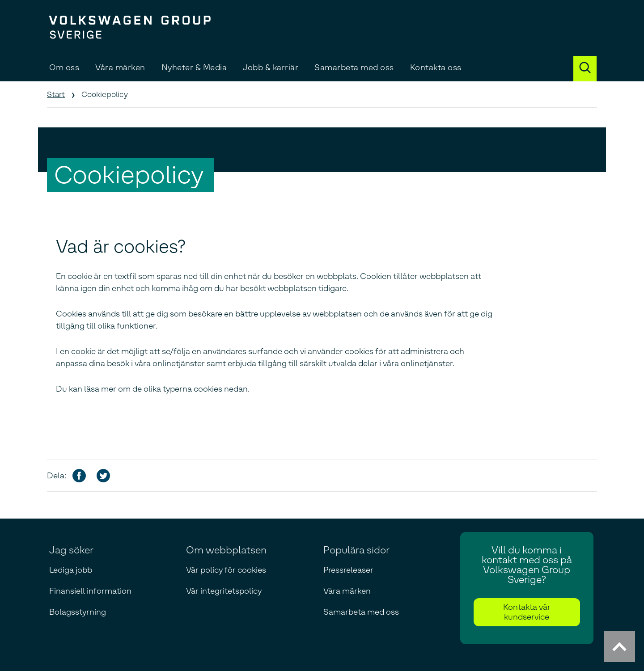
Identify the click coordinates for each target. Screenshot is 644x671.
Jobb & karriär (271, 68)
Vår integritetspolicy (224, 591)
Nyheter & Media (194, 68)
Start (56, 94)
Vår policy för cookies (226, 570)
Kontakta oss (436, 68)
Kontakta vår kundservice (527, 612)
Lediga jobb (71, 570)
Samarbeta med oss (354, 68)
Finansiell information (90, 591)
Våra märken (120, 68)
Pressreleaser (348, 570)
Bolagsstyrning (78, 612)
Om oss (64, 68)
